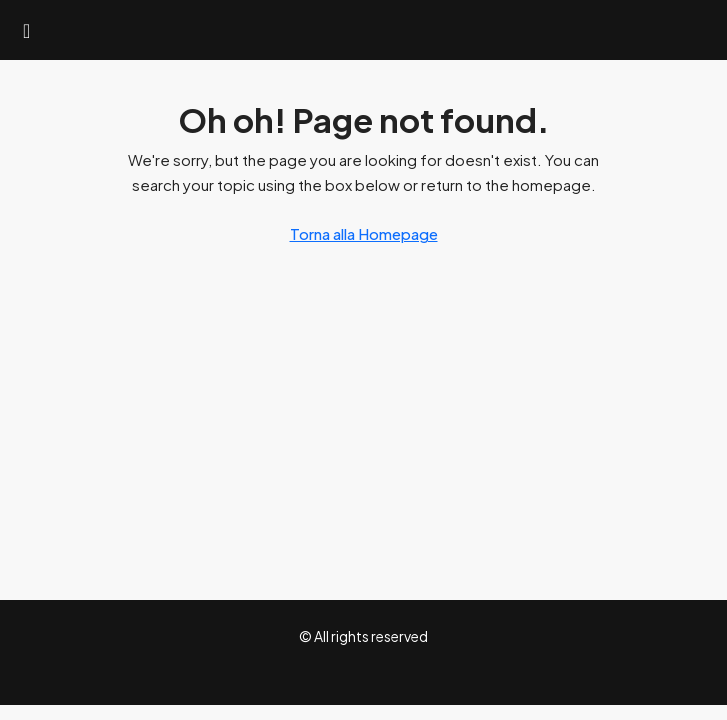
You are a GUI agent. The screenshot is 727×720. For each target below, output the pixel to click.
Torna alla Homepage (364, 233)
